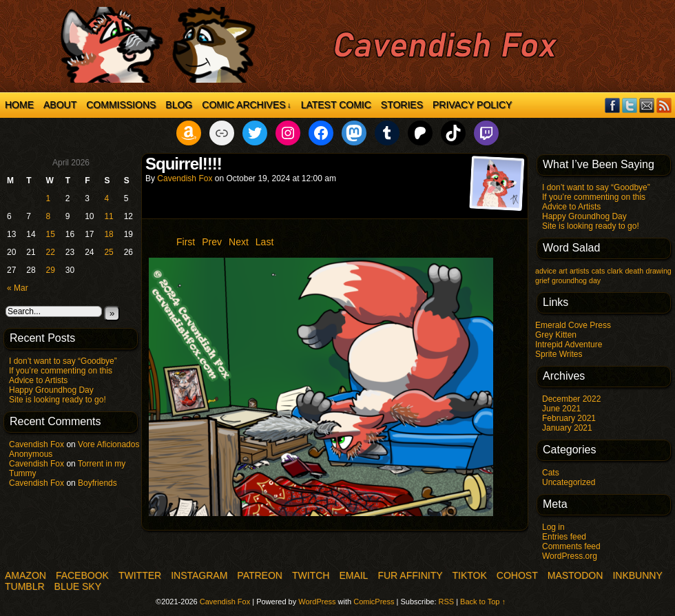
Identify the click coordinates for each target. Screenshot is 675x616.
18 (108, 234)
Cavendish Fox (37, 444)
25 (108, 252)
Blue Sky (78, 586)
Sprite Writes (559, 354)
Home (19, 105)
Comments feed (571, 546)
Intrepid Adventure (569, 345)
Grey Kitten (556, 335)
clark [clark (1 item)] (615, 271)
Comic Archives (246, 105)
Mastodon (575, 575)
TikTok (470, 575)
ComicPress (374, 602)
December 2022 (571, 399)
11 (108, 216)
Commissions (121, 105)
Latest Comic (336, 105)
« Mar (18, 288)
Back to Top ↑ (483, 602)
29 (51, 270)
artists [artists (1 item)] (579, 271)
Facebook (613, 105)
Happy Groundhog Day (51, 390)
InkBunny (637, 575)
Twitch (311, 575)
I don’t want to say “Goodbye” (63, 361)
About (60, 105)
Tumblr (25, 586)
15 (51, 234)
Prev (212, 242)
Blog (179, 105)
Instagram (199, 575)
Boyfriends (97, 483)
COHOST (517, 575)
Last (264, 242)
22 (51, 252)
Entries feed (564, 537)
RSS (664, 105)
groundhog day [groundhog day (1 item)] (576, 280)
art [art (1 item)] (563, 271)
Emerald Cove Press (573, 325)
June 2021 (561, 409)
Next (239, 242)
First (186, 242)
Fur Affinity (410, 575)
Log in (553, 527)
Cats (551, 473)
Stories (402, 105)
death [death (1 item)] (634, 271)
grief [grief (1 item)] (542, 280)
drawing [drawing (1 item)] (658, 271)
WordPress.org (570, 556)
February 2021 (569, 418)
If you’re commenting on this (61, 371)
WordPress (317, 602)
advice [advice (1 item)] (546, 271)
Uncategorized (569, 482)
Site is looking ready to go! (58, 400)
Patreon (260, 575)
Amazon (25, 575)
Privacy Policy (472, 105)
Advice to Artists (38, 380)
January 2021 (567, 428)
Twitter (630, 105)
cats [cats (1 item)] (599, 271)
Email (647, 105)
